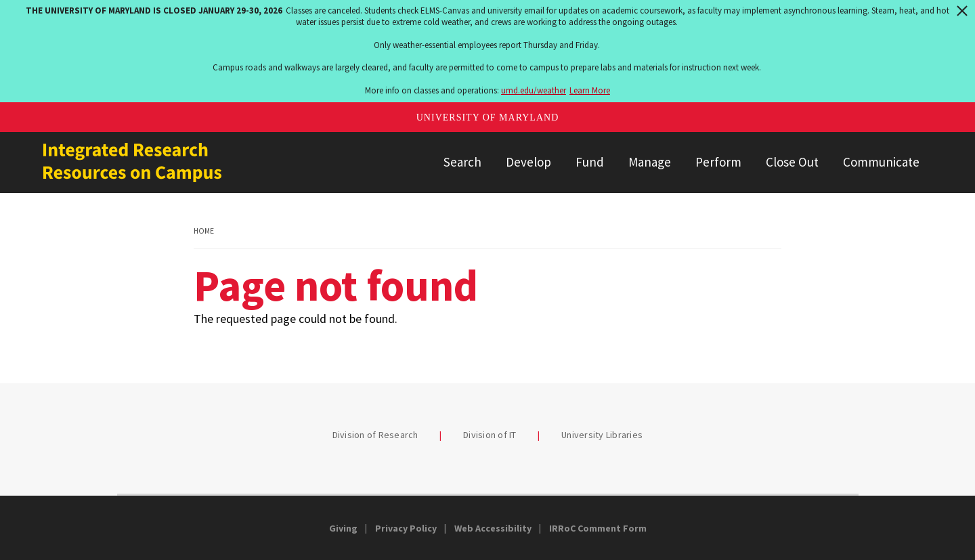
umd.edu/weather (534, 90)
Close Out (792, 162)
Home (204, 231)
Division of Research (375, 435)
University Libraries (602, 435)
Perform (718, 162)
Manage (650, 162)
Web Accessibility (493, 528)
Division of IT (490, 435)
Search (462, 162)
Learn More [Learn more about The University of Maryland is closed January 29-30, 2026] (590, 90)
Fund (590, 162)
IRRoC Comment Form (598, 528)
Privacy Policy (406, 528)
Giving (343, 528)
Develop (528, 162)
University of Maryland (488, 117)
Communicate (881, 162)
